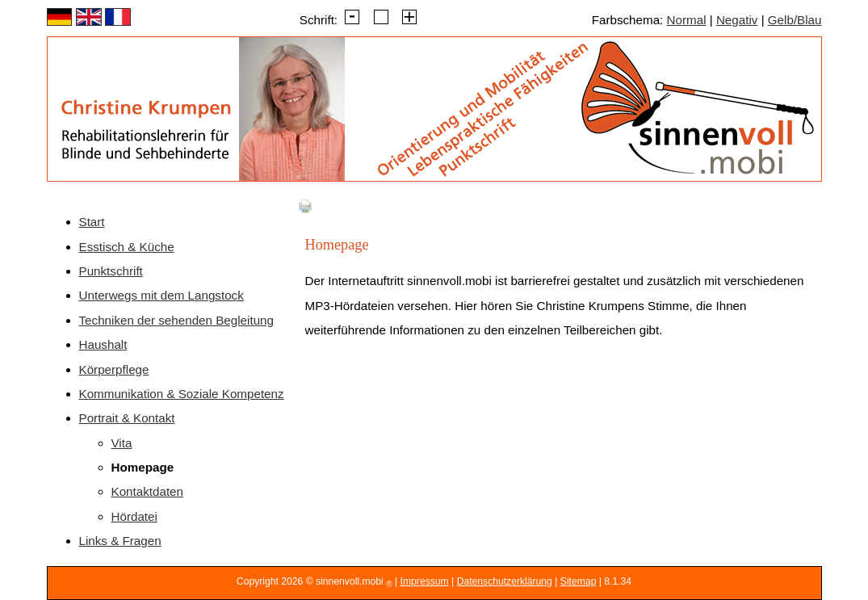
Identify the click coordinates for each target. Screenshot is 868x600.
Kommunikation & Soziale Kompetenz (182, 394)
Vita (122, 443)
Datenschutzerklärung (505, 581)
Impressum (425, 581)
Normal (687, 20)
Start (92, 222)
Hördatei (134, 516)
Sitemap (579, 581)
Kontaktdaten (148, 491)
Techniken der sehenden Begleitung (177, 320)
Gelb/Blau (795, 20)
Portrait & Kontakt (127, 418)
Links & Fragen (120, 541)
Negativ (737, 20)
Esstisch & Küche (127, 247)
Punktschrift (111, 271)
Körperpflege (114, 369)
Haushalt (103, 344)
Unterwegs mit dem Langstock (161, 295)
